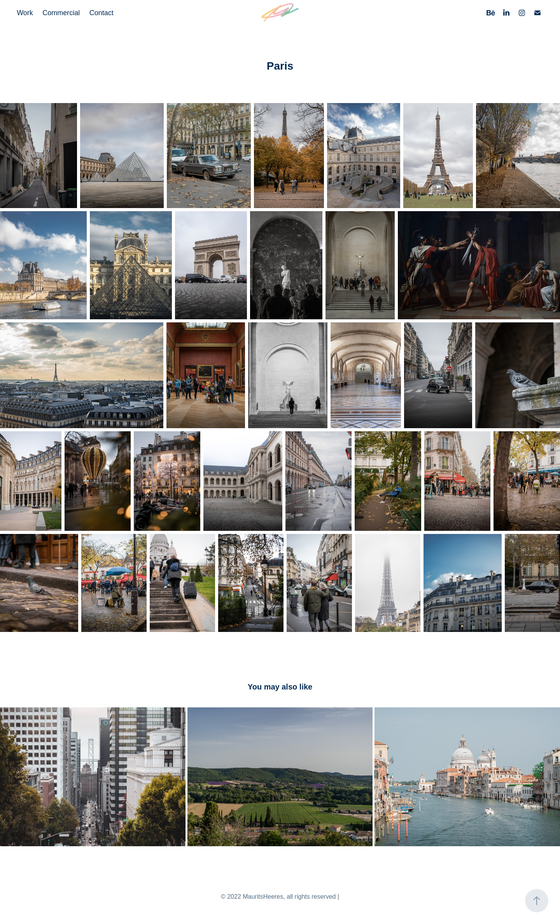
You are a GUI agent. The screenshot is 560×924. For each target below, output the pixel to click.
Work (25, 13)
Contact (101, 13)
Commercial (61, 13)
